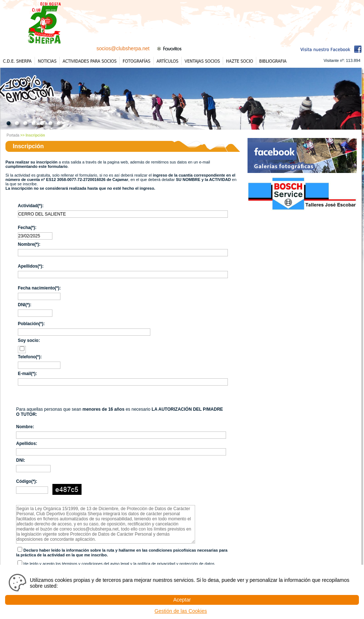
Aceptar (182, 600)
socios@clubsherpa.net (123, 48)
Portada (13, 135)
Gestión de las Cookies (181, 611)
